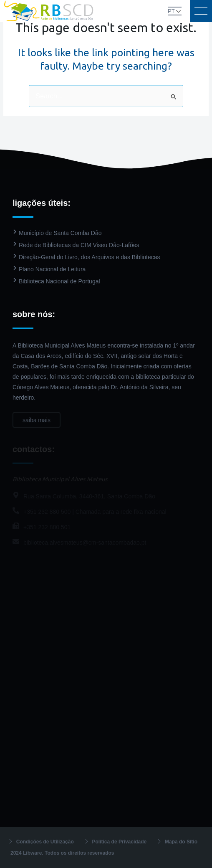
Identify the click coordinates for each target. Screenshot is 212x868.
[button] (201, 11)
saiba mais (37, 424)
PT (171, 11)
